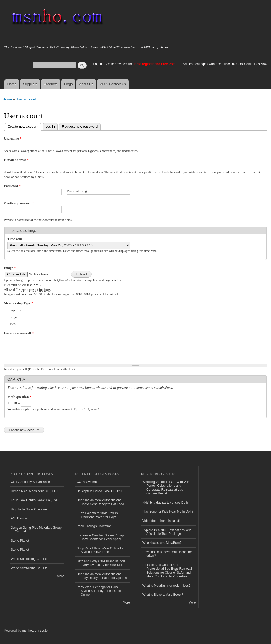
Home (12, 84)
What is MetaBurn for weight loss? (166, 586)
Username (13, 138)
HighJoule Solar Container (29, 509)
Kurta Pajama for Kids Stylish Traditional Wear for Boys (97, 515)
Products (51, 84)
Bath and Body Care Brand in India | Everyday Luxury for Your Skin (102, 563)
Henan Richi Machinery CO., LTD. (35, 491)
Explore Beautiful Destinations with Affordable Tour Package (167, 532)
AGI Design (19, 518)
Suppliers (30, 84)
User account (26, 99)
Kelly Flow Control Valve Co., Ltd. (34, 500)
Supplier (15, 310)
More (60, 576)
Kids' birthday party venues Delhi (165, 503)
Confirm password (19, 203)
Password (12, 186)
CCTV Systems (88, 482)
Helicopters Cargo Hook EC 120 (99, 491)
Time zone (15, 239)
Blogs (68, 84)
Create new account (119, 64)
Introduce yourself (19, 333)
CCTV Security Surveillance (30, 482)
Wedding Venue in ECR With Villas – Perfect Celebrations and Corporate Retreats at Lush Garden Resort (168, 488)
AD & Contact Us (113, 84)
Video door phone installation (163, 521)
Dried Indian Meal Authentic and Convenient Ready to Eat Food (100, 502)
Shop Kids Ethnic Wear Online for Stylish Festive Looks (100, 550)
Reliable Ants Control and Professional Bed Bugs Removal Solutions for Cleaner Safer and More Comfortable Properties (167, 571)
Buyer (14, 317)
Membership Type (19, 303)
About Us (86, 84)
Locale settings (24, 231)
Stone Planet (20, 541)
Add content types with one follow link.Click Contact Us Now (225, 64)
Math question (19, 397)
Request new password (80, 126)
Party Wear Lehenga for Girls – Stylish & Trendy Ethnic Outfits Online (100, 591)
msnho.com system (36, 631)
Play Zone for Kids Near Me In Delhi (168, 512)
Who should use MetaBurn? (162, 543)
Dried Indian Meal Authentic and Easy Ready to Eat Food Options (102, 576)
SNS (13, 324)
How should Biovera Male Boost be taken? (167, 554)
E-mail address (16, 160)
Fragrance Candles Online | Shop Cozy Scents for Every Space (100, 537)
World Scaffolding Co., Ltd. (30, 559)
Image (10, 268)
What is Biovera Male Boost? (163, 595)
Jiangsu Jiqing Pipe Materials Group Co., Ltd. (36, 530)
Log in (98, 64)
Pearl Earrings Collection (94, 526)
